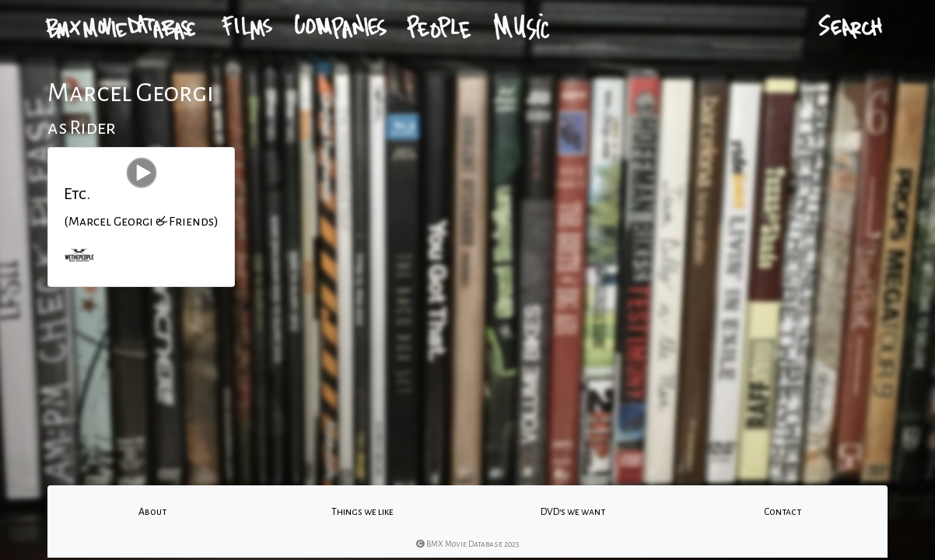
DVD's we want (573, 512)
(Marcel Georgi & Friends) (141, 222)
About (152, 512)
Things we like (362, 512)
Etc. (77, 194)
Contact (783, 512)
